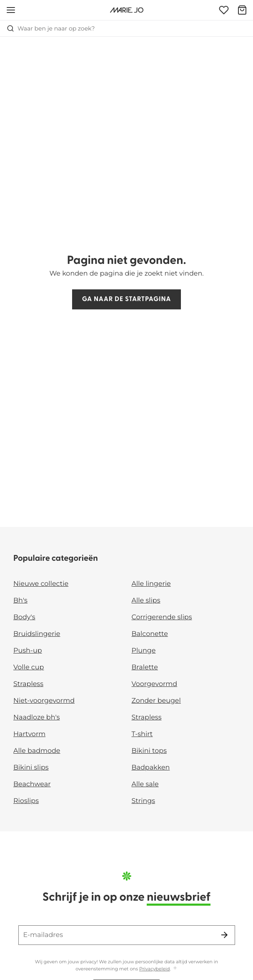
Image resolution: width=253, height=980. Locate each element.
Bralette (145, 667)
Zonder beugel (156, 701)
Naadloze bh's (37, 718)
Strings (144, 801)
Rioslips (26, 801)
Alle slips (146, 601)
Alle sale (145, 784)
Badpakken (151, 768)
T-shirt (142, 734)
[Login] (224, 10)
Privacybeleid (154, 969)
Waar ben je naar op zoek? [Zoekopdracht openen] (51, 28)
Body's (24, 617)
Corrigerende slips (162, 617)
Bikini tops (149, 751)
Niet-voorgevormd (44, 701)
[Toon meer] (175, 969)
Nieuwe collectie (41, 584)
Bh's (20, 601)
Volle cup (29, 667)
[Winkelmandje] (242, 10)
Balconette (150, 634)
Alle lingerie (151, 584)
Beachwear (32, 784)
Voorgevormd (155, 684)
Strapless (28, 684)
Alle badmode (37, 751)
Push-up (28, 651)
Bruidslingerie (37, 634)
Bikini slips (31, 768)
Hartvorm (29, 734)
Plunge (144, 651)
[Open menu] (11, 10)
